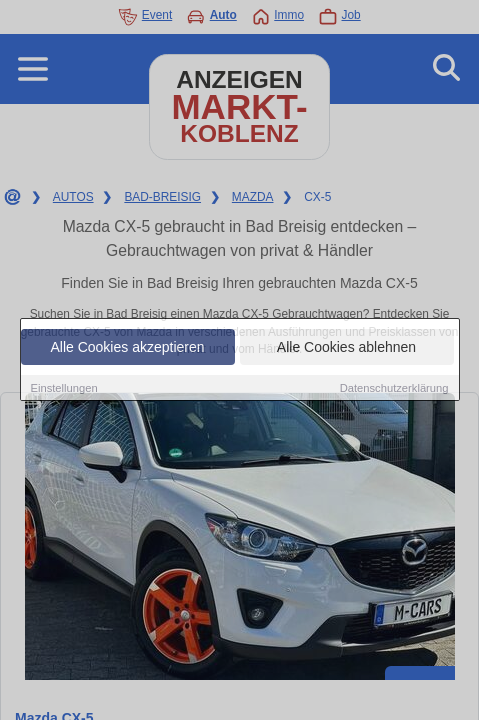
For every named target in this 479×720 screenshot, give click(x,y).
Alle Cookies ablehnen (346, 347)
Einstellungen (64, 388)
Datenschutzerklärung (394, 388)
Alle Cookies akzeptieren (127, 347)
